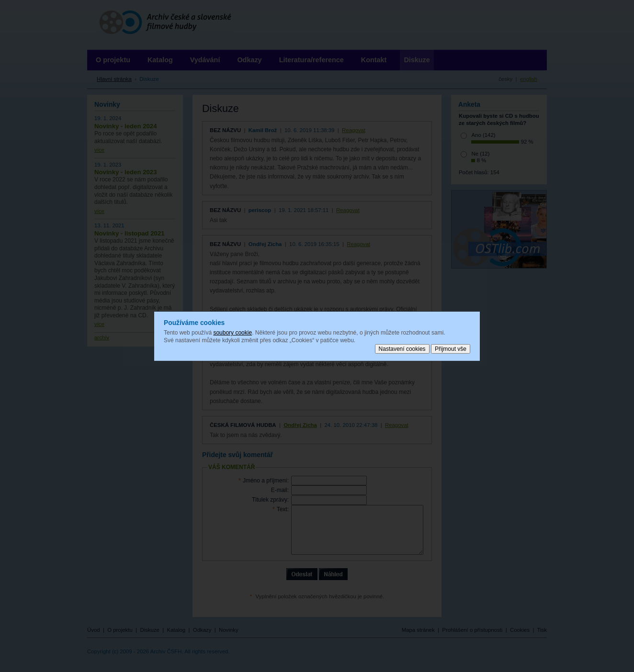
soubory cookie (232, 333)
